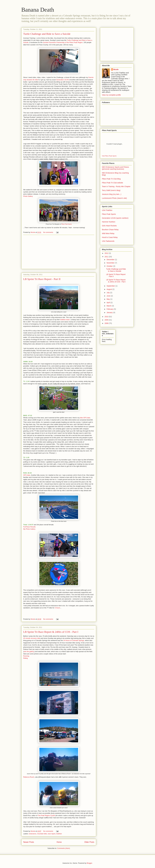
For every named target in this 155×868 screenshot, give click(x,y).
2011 (107, 257)
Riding (25, 658)
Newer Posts (29, 842)
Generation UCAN (62, 80)
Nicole (116, 69)
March (109, 306)
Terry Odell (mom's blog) (111, 190)
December (111, 260)
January (110, 312)
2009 (107, 320)
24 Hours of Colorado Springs (73, 640)
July (108, 293)
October (110, 266)
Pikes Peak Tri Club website (112, 183)
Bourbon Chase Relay (110, 230)
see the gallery (29, 651)
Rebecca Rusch (29, 777)
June (109, 296)
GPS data (27, 475)
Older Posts (89, 842)
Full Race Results (29, 527)
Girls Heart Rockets (109, 226)
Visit (109, 156)
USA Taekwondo (108, 241)
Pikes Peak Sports (67, 224)
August (109, 289)
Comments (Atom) (64, 848)
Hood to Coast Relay (110, 237)
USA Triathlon (107, 210)
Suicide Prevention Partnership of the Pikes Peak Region (63, 42)
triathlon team (65, 320)
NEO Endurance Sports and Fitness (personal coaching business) (115, 168)
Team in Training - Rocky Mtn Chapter (116, 186)
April (108, 303)
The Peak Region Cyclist (46, 815)
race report (52, 834)
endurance (33, 834)
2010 (107, 317)
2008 (107, 323)
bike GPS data (85, 418)
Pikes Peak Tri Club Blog (111, 179)
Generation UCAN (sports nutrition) (115, 218)
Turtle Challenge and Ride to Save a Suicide (47, 34)
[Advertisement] (59, 252)
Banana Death (38, 10)
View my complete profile (111, 95)
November (111, 263)
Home (59, 842)
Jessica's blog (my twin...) (112, 194)
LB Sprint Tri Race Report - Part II (42, 279)
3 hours (57, 608)
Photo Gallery (28, 196)
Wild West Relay (108, 233)
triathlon (59, 834)
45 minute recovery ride (31, 638)
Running (26, 656)
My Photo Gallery (29, 529)
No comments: (48, 232)
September (111, 286)
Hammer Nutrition (109, 222)
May (108, 299)
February (110, 309)
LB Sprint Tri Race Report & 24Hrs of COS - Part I (51, 632)
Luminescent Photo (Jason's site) (114, 198)
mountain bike (42, 834)
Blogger (89, 863)
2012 (107, 253)
